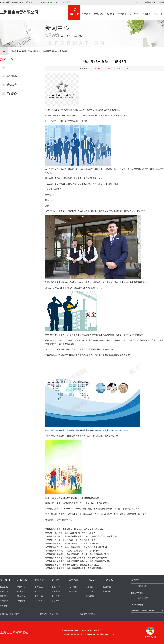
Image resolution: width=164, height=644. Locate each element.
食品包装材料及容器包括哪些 (77, 536)
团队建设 (90, 596)
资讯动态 (146, 10)
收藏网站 (149, 2)
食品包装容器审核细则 (55, 554)
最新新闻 (12, 67)
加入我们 (56, 591)
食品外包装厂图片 (70, 540)
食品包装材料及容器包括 (77, 561)
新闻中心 (98, 10)
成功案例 (110, 10)
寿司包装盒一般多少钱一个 (95, 529)
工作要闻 (90, 587)
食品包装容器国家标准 (55, 568)
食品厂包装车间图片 (73, 547)
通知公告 (12, 85)
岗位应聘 (73, 591)
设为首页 (160, 2)
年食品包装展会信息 (54, 536)
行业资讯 (12, 76)
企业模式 (21, 601)
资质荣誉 (4, 596)
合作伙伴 (39, 596)
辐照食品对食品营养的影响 (44, 51)
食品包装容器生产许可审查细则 (105, 536)
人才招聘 (73, 587)
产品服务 (122, 10)
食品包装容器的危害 (75, 551)
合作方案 (56, 596)
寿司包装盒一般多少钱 (72, 529)
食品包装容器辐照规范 (55, 561)
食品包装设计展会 (88, 540)
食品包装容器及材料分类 (77, 554)
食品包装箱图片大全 (54, 543)
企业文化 (158, 10)
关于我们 (86, 10)
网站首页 (74, 10)
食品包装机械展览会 (73, 543)
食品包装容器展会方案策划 (95, 547)
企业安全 (107, 587)
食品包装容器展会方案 (76, 568)
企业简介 (4, 587)
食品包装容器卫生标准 (55, 558)
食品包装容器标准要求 (76, 558)
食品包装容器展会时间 (97, 558)
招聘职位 (39, 587)
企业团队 (39, 591)
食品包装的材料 (92, 551)
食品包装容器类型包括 (99, 554)
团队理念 (56, 601)
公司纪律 (90, 591)
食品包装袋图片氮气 (92, 543)
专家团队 (4, 601)
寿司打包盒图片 (89, 533)
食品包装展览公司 (72, 533)
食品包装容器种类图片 (55, 551)
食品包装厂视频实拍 (54, 533)
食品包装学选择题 (53, 540)
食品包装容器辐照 (53, 565)
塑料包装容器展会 (53, 529)
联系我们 (137, 2)
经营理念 (39, 601)
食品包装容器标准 (70, 565)
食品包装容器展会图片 (90, 565)
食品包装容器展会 (95, 568)
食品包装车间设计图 (54, 547)
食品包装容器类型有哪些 (100, 561)
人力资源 (134, 10)
